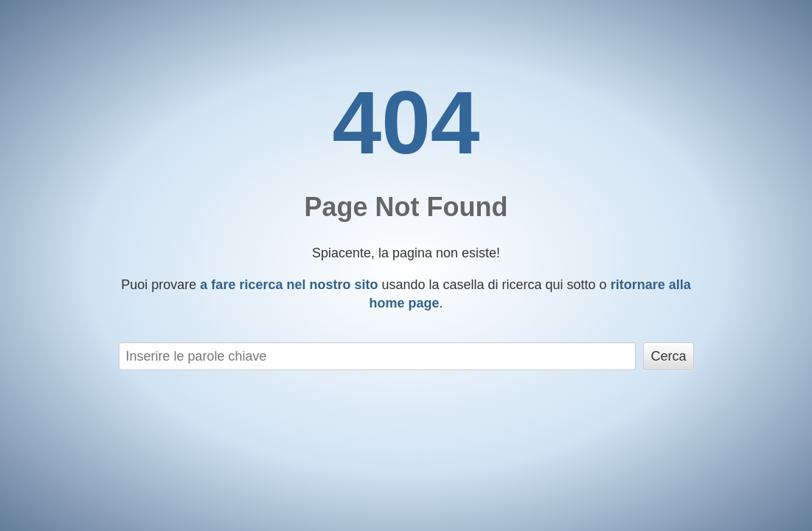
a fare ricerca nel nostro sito (289, 285)
